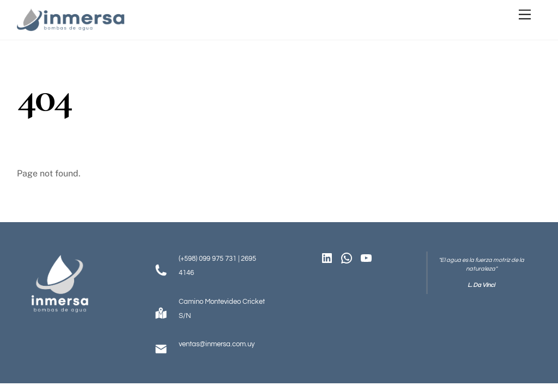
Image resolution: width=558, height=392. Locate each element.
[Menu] (525, 15)
